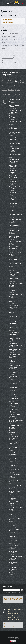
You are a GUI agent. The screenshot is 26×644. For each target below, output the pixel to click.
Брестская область (7, 54)
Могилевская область (8, 63)
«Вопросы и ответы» (10, 626)
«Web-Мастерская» (11, 639)
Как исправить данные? (13, 614)
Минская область (7, 61)
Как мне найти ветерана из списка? (15, 618)
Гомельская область (7, 58)
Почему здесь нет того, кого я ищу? (16, 610)
